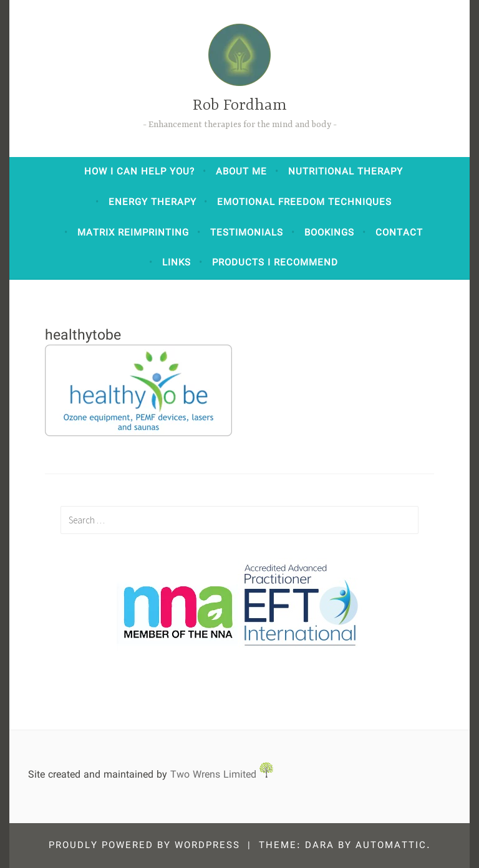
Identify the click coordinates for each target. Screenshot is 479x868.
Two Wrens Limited (222, 775)
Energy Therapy (152, 203)
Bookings (329, 233)
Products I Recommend (275, 263)
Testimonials (247, 233)
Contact (399, 233)
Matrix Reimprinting (133, 233)
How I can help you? (139, 172)
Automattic (391, 846)
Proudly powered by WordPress (144, 846)
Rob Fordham (240, 106)
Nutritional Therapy (346, 172)
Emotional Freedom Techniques (304, 203)
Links (177, 263)
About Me (241, 172)
